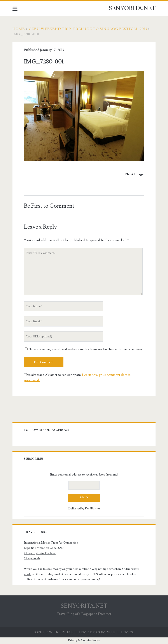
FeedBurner (92, 509)
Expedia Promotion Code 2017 (44, 548)
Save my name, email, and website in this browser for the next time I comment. (86, 349)
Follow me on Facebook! (47, 430)
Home (19, 29)
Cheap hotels (32, 558)
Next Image (135, 174)
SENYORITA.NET (132, 8)
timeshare (115, 569)
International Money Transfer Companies (51, 543)
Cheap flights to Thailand (40, 553)
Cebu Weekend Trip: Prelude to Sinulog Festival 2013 (88, 29)
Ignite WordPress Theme (61, 632)
